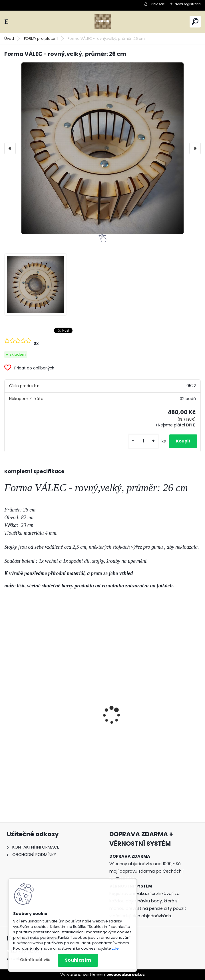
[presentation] (10, 148)
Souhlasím (78, 960)
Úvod (9, 39)
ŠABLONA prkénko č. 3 (132, 734)
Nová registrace (188, 4)
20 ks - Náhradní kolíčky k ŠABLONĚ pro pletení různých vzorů (51, 737)
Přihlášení (157, 4)
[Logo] (102, 22)
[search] (195, 21)
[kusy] (143, 441)
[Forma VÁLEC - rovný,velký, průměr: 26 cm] (102, 148)
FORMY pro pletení (41, 39)
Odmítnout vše (35, 960)
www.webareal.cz (126, 975)
